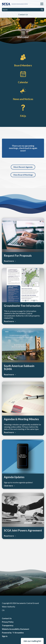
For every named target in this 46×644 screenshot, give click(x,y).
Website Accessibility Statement (16, 629)
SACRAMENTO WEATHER (23, 556)
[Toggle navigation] (42, 4)
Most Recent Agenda (23, 167)
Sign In (5, 636)
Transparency (8, 625)
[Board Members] (23, 60)
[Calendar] (23, 77)
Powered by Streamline (13, 633)
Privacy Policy (8, 622)
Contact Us (23, 14)
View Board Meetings (23, 175)
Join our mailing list (32, 641)
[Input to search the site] (23, 10)
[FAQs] (23, 110)
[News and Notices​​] (23, 94)
